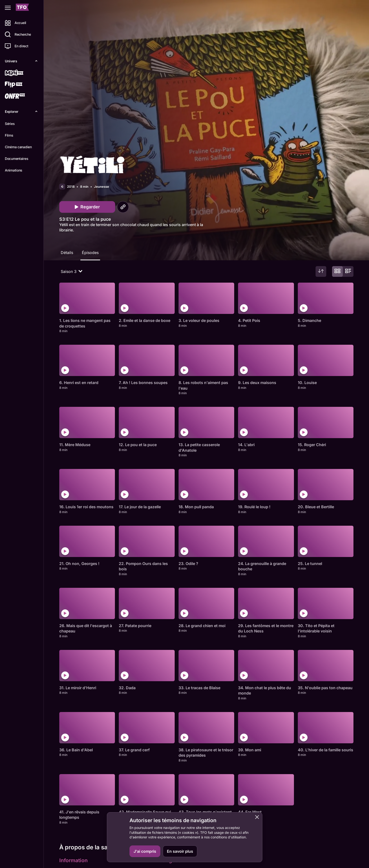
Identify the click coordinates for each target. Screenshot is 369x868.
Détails (67, 253)
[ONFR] (21, 97)
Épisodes (90, 253)
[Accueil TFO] (22, 8)
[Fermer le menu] (8, 8)
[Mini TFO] (21, 73)
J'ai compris (145, 851)
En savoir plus (180, 851)
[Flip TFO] (21, 85)
